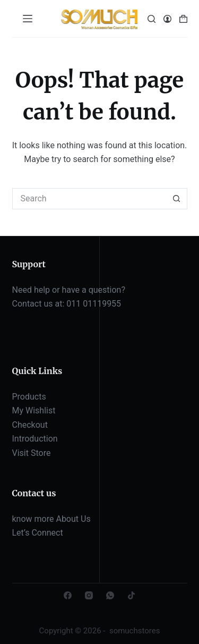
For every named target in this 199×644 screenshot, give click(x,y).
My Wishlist (34, 410)
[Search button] (177, 199)
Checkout (30, 425)
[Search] (152, 19)
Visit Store (32, 453)
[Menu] (28, 19)
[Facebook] (68, 595)
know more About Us (51, 519)
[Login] (167, 19)
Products (29, 397)
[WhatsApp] (110, 595)
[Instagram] (89, 595)
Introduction (35, 439)
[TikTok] (131, 595)
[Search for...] (89, 199)
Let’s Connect (38, 533)
